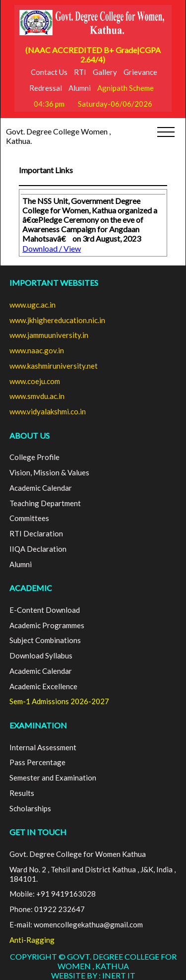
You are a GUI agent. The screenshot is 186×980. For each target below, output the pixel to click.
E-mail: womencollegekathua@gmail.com (76, 924)
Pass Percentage (37, 762)
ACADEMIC (31, 588)
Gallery (105, 72)
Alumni (80, 88)
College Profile (34, 457)
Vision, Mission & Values (49, 472)
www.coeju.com (35, 381)
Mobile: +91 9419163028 (53, 894)
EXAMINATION (38, 725)
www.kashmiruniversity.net (54, 366)
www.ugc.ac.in (32, 305)
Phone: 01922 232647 (47, 909)
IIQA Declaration (38, 549)
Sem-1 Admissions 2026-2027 (59, 701)
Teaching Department (45, 503)
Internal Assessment (43, 747)
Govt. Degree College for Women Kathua (78, 854)
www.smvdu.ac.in (37, 396)
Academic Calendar (41, 488)
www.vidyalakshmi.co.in (48, 411)
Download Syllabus (41, 655)
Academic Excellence (43, 686)
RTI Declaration (36, 533)
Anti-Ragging (32, 940)
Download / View (52, 248)
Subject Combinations (45, 640)
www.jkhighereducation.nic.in (57, 320)
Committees (29, 518)
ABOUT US (30, 435)
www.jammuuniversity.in (49, 335)
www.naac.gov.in (37, 350)
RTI (80, 72)
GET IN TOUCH (38, 832)
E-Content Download (45, 610)
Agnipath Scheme (125, 88)
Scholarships (30, 808)
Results (22, 793)
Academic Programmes (47, 625)
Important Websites (54, 283)
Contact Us (49, 72)
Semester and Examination (53, 778)
